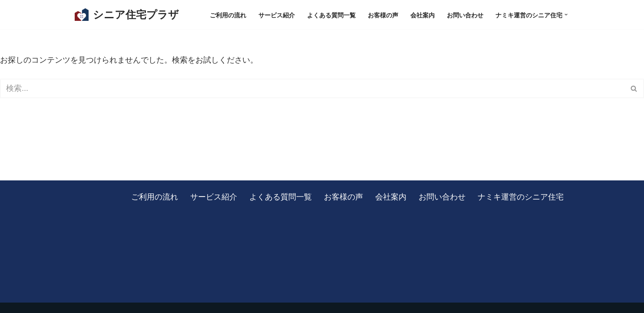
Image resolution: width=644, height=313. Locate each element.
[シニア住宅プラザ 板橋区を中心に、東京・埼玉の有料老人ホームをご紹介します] (127, 15)
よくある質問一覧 (331, 15)
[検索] (312, 88)
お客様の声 (383, 15)
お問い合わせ (465, 15)
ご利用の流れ (228, 15)
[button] (566, 15)
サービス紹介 (277, 15)
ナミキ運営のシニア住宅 (521, 196)
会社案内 (423, 15)
